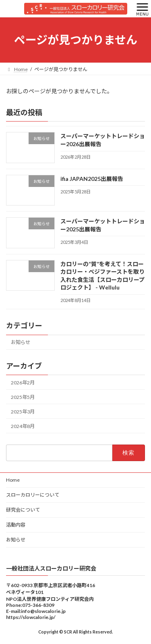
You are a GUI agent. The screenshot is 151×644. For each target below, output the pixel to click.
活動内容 (16, 525)
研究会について (23, 510)
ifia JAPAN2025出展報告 (92, 179)
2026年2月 (23, 382)
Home (13, 480)
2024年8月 (23, 426)
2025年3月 (23, 412)
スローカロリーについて (33, 495)
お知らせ (21, 342)
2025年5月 (23, 397)
